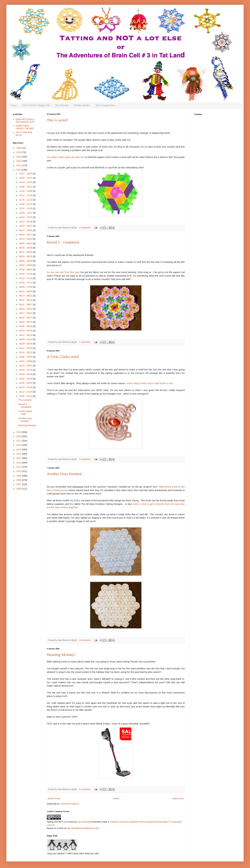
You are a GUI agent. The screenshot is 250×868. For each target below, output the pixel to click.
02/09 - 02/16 (26, 374)
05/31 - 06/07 (26, 305)
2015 (19, 450)
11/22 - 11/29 (26, 195)
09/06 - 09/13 (26, 243)
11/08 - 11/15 (26, 204)
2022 (19, 161)
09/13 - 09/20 (26, 239)
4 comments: (85, 228)
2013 (19, 458)
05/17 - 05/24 (26, 313)
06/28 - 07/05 (26, 287)
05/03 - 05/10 (26, 322)
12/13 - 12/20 (26, 182)
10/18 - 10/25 (26, 217)
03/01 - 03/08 (26, 361)
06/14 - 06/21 (26, 296)
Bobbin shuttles (82, 105)
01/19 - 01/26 (26, 387)
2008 (19, 480)
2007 (19, 484)
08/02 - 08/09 (26, 265)
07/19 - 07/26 (26, 274)
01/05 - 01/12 (26, 396)
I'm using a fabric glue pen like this (66, 157)
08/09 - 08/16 (26, 261)
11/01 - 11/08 (26, 208)
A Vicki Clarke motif (63, 357)
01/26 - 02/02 (26, 383)
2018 (19, 436)
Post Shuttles (62, 105)
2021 (19, 165)
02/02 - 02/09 (26, 379)
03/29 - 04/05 (26, 344)
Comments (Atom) (70, 804)
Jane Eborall (83, 822)
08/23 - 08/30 (26, 252)
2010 (19, 471)
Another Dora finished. (65, 474)
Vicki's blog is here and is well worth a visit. (150, 383)
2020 (19, 170)
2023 (19, 157)
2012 (19, 463)
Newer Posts (54, 798)
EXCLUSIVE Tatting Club (36, 105)
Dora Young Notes (105, 105)
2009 (19, 476)
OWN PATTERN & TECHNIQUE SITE (25, 121)
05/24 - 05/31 (26, 309)
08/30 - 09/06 (26, 248)
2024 (19, 152)
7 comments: (85, 342)
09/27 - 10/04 (26, 230)
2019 (19, 432)
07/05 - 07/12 (26, 283)
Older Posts (178, 798)
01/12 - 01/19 (26, 392)
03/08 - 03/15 (26, 357)
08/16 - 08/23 (26, 256)
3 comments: (85, 459)
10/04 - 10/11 (26, 226)
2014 (19, 454)
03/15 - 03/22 (26, 352)
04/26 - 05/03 (26, 326)
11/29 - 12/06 (26, 191)
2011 (19, 467)
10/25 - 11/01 (26, 213)
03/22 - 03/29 (26, 348)
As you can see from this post (63, 272)
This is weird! (57, 120)
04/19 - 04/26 (26, 331)
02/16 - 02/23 (26, 370)
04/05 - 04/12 (26, 339)
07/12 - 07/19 (26, 278)
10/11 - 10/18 (26, 222)
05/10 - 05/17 (26, 318)
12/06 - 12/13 (26, 187)
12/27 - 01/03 (26, 174)
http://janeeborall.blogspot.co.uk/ (83, 828)
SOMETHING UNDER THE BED (25, 127)
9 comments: (85, 640)
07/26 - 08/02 (26, 270)
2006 (19, 489)
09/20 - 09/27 (26, 235)
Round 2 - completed (63, 242)
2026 (19, 148)
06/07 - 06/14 (26, 300)
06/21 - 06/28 (26, 291)
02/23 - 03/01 (26, 366)
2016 (19, 445)
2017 (19, 441)
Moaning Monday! (61, 655)
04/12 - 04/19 (26, 335)
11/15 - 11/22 (26, 200)
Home (14, 105)
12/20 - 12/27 (26, 178)
